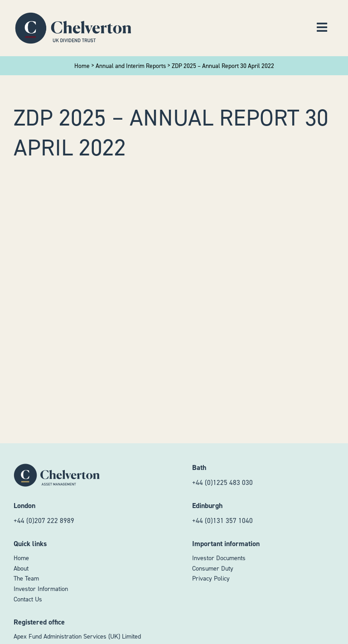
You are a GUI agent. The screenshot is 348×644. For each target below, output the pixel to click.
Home (21, 558)
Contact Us (28, 599)
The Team (26, 579)
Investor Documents (219, 558)
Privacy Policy (211, 579)
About (21, 569)
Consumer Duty (213, 569)
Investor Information (41, 589)
